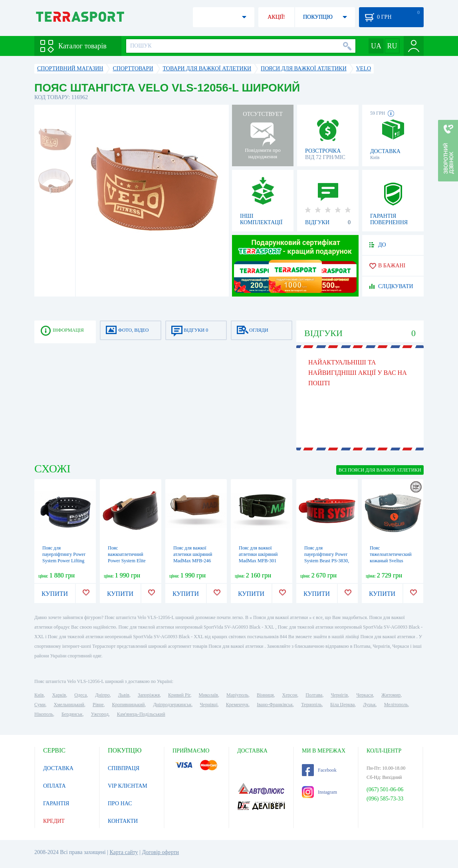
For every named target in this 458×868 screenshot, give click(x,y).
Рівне (98, 705)
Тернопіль (311, 705)
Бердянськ (72, 714)
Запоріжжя (149, 695)
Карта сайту (124, 852)
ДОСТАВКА (58, 768)
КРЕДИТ (54, 821)
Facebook (319, 770)
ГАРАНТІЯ (56, 803)
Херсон (290, 695)
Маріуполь (237, 695)
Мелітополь (396, 705)
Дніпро (102, 695)
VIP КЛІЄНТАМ (128, 786)
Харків (59, 695)
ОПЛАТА (55, 786)
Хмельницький (69, 705)
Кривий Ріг (179, 695)
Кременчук (237, 705)
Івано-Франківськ (275, 705)
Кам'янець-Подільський (141, 714)
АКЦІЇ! (276, 17)
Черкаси (365, 695)
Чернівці (209, 705)
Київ (39, 695)
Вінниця (265, 695)
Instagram (319, 792)
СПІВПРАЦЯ (124, 768)
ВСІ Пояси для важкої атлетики (380, 470)
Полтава (314, 695)
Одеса (80, 695)
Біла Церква (342, 705)
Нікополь (44, 714)
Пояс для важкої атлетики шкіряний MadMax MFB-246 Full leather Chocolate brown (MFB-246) (195, 561)
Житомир (391, 695)
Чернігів (339, 695)
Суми (40, 705)
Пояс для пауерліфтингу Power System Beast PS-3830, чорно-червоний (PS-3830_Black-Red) (327, 561)
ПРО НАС (120, 803)
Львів (124, 695)
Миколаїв (208, 695)
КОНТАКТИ (123, 821)
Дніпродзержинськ (172, 705)
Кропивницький (128, 705)
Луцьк (369, 705)
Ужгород (100, 714)
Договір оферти (160, 852)
